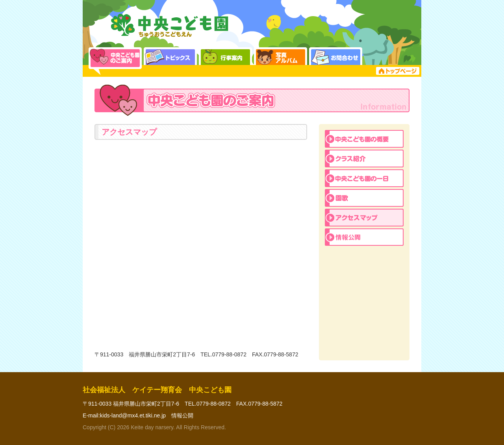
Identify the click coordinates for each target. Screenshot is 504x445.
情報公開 (182, 415)
